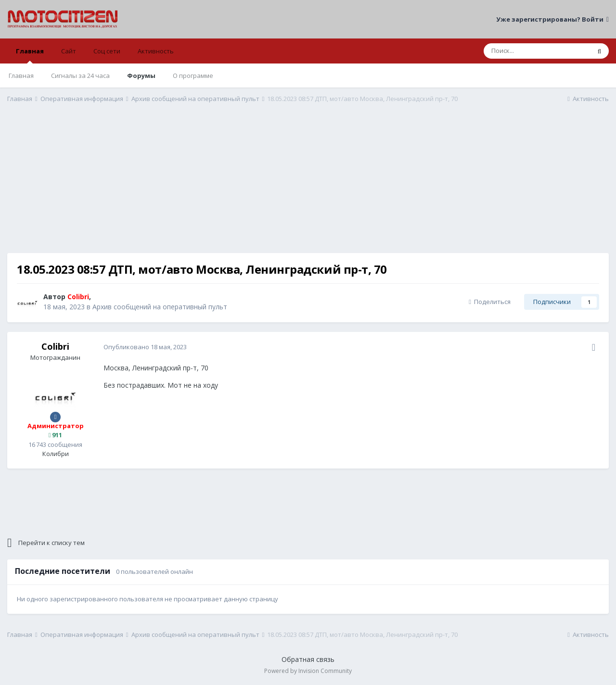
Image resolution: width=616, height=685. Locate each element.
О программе (193, 76)
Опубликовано (145, 347)
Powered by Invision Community (308, 671)
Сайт (69, 51)
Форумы (141, 76)
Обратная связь (308, 659)
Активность (156, 51)
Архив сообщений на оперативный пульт (160, 307)
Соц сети (107, 51)
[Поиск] (537, 51)
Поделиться (490, 302)
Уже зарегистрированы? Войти (552, 19)
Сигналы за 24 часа (80, 76)
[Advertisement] (308, 186)
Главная (30, 55)
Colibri (55, 346)
